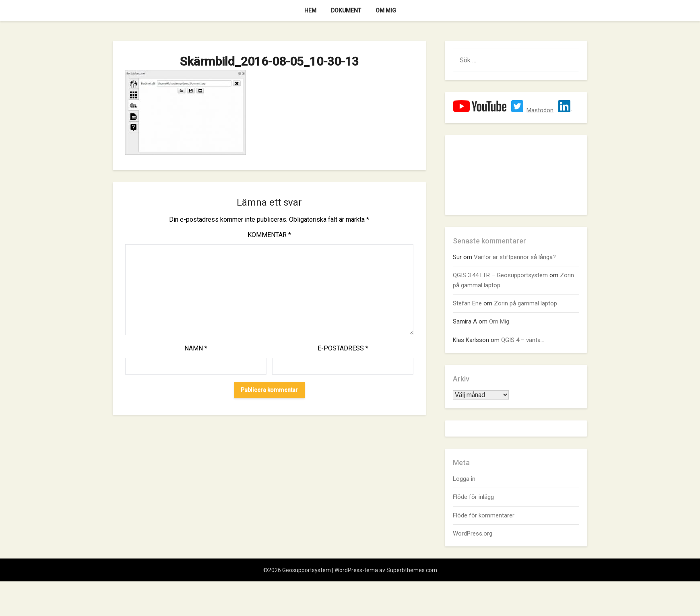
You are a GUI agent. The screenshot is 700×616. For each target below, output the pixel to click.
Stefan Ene (467, 303)
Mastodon (540, 110)
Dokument (346, 10)
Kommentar (269, 235)
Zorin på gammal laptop (526, 303)
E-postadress (343, 348)
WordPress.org (473, 534)
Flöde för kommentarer (484, 515)
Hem (310, 10)
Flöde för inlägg (473, 497)
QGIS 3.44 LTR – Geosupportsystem (500, 275)
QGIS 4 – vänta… (523, 340)
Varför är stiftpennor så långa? (515, 257)
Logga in (464, 479)
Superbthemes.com (412, 570)
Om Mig (386, 10)
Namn (196, 348)
